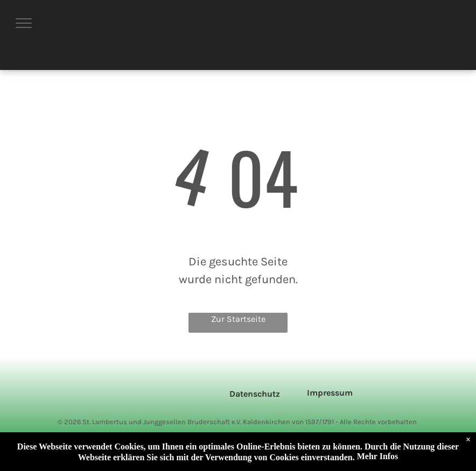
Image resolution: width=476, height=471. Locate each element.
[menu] (24, 23)
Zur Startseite (238, 319)
